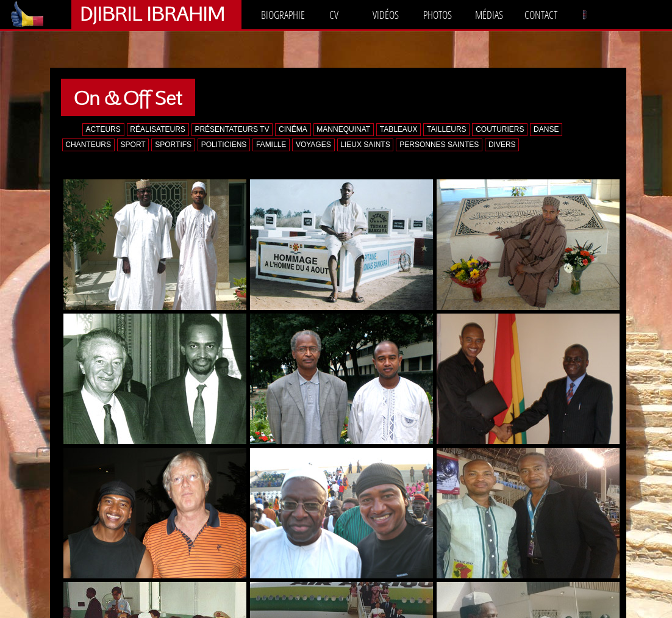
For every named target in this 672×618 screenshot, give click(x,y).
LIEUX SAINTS (365, 145)
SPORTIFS (173, 145)
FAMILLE (271, 145)
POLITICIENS (224, 145)
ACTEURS (103, 129)
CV (334, 15)
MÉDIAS (489, 15)
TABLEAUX (399, 129)
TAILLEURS (446, 129)
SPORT (133, 145)
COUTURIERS (500, 129)
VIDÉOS (386, 15)
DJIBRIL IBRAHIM (152, 13)
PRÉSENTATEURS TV (232, 129)
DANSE (546, 129)
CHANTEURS (88, 145)
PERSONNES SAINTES (439, 145)
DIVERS (502, 145)
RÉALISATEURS (157, 129)
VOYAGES (313, 145)
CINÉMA (293, 129)
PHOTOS (438, 15)
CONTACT (541, 15)
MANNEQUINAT (343, 129)
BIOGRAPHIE (283, 15)
